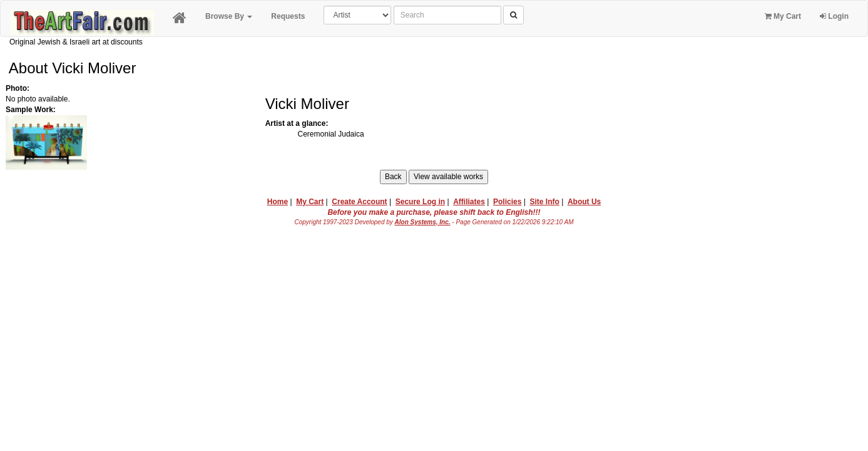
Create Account (359, 202)
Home (278, 202)
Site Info (544, 202)
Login (834, 16)
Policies (507, 202)
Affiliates (469, 202)
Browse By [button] (229, 16)
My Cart (783, 16)
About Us (584, 202)
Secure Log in (420, 202)
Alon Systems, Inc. (423, 222)
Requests (288, 16)
